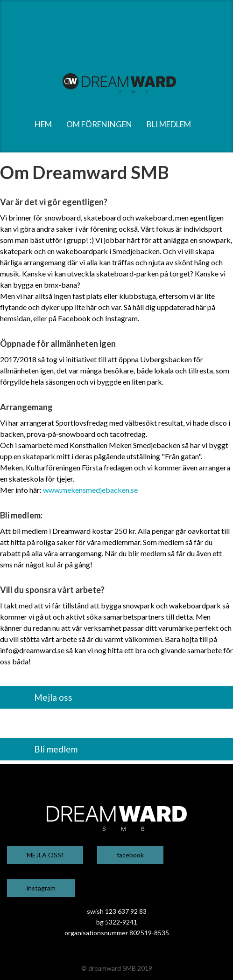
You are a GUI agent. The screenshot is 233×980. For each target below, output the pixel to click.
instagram (41, 888)
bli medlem (169, 124)
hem (43, 124)
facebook (130, 855)
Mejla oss (53, 697)
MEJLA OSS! (45, 855)
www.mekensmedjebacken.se (90, 490)
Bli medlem (56, 749)
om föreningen (99, 124)
